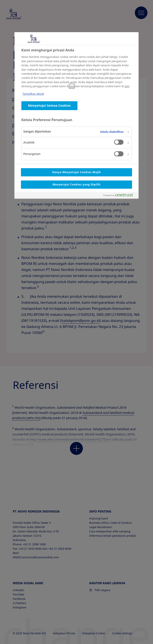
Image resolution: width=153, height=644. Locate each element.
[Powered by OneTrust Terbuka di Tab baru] (120, 196)
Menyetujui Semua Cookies (49, 105)
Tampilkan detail (33, 94)
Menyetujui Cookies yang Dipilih (76, 184)
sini (72, 86)
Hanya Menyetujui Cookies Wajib (76, 172)
